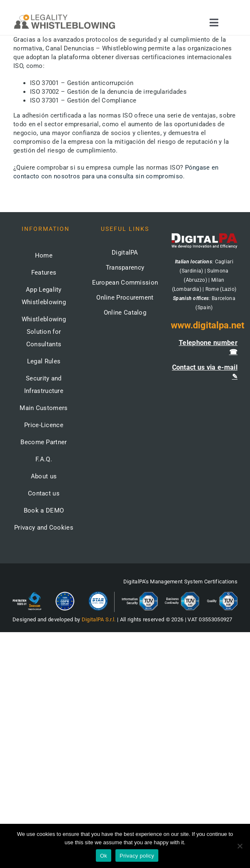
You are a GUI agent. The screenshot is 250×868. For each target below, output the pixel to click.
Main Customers (44, 408)
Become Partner (44, 442)
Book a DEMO (44, 510)
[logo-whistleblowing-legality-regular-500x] (65, 15)
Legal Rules (44, 361)
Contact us (44, 493)
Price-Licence (44, 425)
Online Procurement (125, 298)
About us (44, 476)
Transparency (125, 268)
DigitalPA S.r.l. (99, 619)
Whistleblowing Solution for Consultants (44, 332)
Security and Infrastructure (44, 385)
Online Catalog (125, 313)
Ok (104, 856)
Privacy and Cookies (44, 528)
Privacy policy (137, 856)
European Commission (125, 283)
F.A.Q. (44, 459)
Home (44, 255)
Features (44, 273)
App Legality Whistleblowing (44, 296)
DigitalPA (125, 253)
